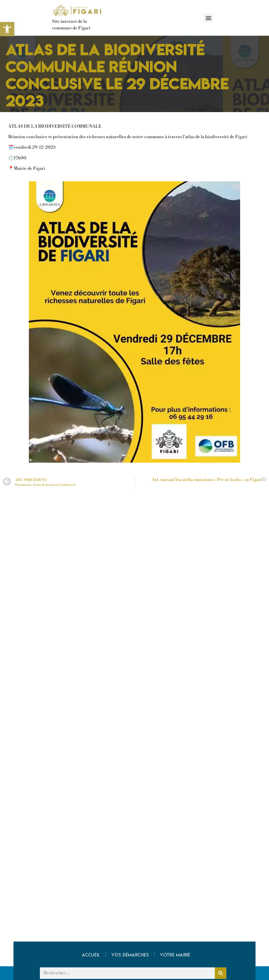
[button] (208, 18)
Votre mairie (175, 955)
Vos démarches (130, 955)
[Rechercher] (221, 973)
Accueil (91, 955)
